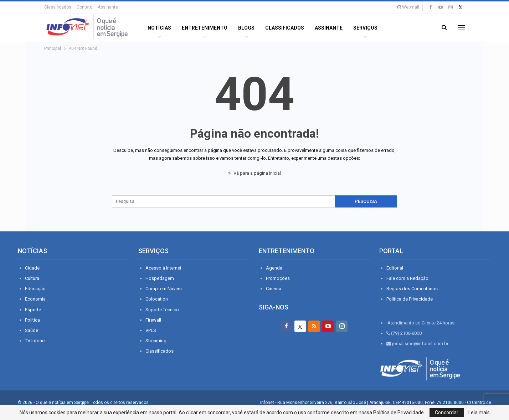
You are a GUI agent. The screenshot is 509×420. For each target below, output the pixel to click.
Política (32, 320)
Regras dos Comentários (412, 289)
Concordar (447, 413)
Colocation (157, 299)
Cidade (32, 268)
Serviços (365, 28)
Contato (84, 7)
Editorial (395, 268)
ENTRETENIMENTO (205, 28)
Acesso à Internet (163, 268)
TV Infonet (35, 341)
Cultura (32, 278)
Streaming (156, 341)
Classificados (58, 7)
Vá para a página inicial (254, 173)
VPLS (151, 330)
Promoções (278, 278)
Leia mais (479, 413)
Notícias (159, 28)
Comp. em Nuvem (164, 289)
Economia (35, 299)
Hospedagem (160, 278)
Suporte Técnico (162, 310)
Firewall (153, 320)
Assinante (108, 7)
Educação (35, 289)
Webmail (408, 7)
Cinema (274, 289)
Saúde (32, 330)
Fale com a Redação (407, 278)
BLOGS (246, 28)
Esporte (33, 310)
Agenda (274, 268)
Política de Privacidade (410, 299)
